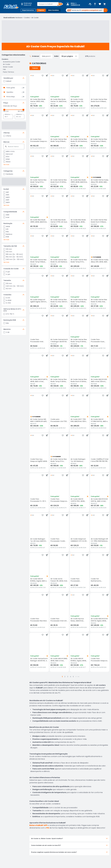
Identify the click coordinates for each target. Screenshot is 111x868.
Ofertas (7, 133)
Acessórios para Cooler (12, 62)
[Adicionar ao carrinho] (47, 76)
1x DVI (7, 298)
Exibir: (66, 56)
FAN (4, 69)
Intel (6, 217)
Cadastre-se (75, 5)
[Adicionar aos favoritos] (43, 76)
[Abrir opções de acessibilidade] (95, 4)
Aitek (7, 159)
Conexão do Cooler (11, 269)
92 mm (7, 289)
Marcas (6, 142)
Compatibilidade (10, 212)
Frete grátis (11, 88)
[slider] (4, 110)
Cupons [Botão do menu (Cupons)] (41, 10)
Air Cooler (35, 18)
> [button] (76, 677)
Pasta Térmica (8, 72)
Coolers (27, 18)
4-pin (7, 274)
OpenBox (10, 92)
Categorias (8, 171)
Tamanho (7, 280)
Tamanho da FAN (10, 246)
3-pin (7, 272)
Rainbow (8, 234)
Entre (73, 3)
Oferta (7, 136)
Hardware (19, 18)
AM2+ (7, 197)
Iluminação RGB (10, 320)
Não (6, 232)
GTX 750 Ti (9, 314)
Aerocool (8, 154)
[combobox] (49, 4)
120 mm (8, 249)
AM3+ (7, 202)
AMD (6, 215)
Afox (6, 157)
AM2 (6, 195)
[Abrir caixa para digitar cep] (28, 4)
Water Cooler (8, 67)
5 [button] (73, 677)
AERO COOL (9, 151)
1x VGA (7, 303)
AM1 (6, 192)
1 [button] (62, 677)
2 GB (6, 332)
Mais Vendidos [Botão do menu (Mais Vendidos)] (54, 10)
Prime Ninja (11, 97)
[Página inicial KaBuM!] (11, 7)
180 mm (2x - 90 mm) (13, 254)
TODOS (35, 68)
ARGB (7, 227)
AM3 (6, 200)
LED (6, 229)
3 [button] (68, 677)
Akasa (7, 162)
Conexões (7, 295)
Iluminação (8, 223)
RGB (6, 237)
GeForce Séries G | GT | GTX (12, 310)
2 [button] (65, 677)
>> (78, 677)
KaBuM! (7, 81)
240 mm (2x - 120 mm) (14, 259)
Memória (7, 329)
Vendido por (8, 78)
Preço (6, 103)
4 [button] (70, 677)
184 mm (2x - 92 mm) (13, 257)
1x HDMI (7, 300)
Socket (6, 189)
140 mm (8, 252)
